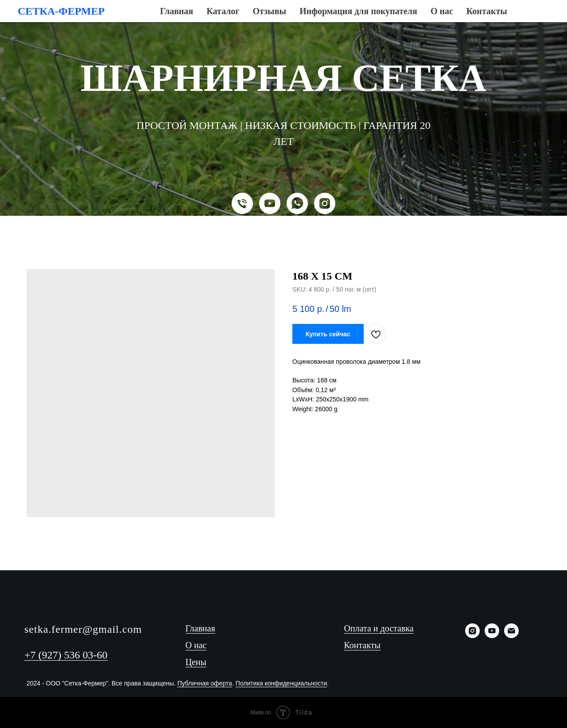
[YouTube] (270, 203)
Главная (160, 18)
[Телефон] (242, 203)
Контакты (404, 18)
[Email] (511, 636)
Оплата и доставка (379, 628)
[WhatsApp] (297, 203)
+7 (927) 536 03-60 (66, 655)
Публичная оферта (205, 683)
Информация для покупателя (303, 18)
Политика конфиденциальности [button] (282, 683)
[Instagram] (325, 203)
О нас (368, 18)
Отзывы (234, 18)
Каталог (197, 18)
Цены (196, 662)
